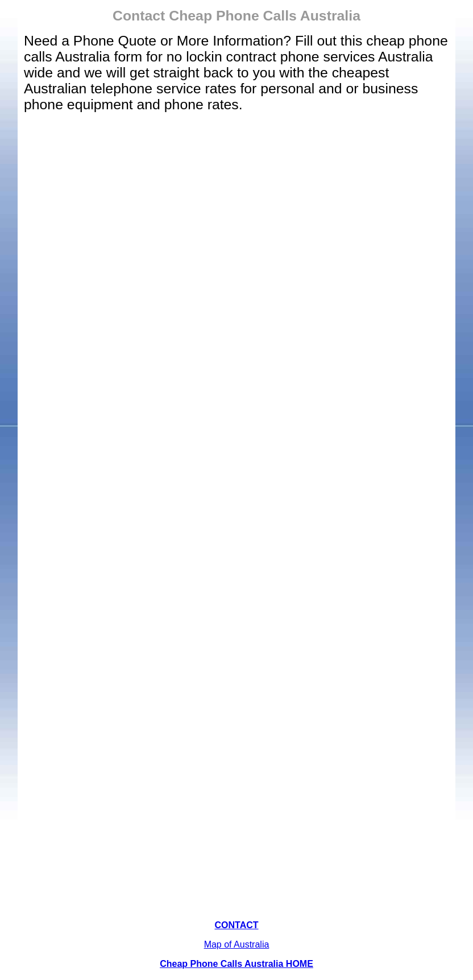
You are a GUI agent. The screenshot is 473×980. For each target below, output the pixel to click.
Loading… (236, 516)
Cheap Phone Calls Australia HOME (236, 964)
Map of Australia (237, 944)
